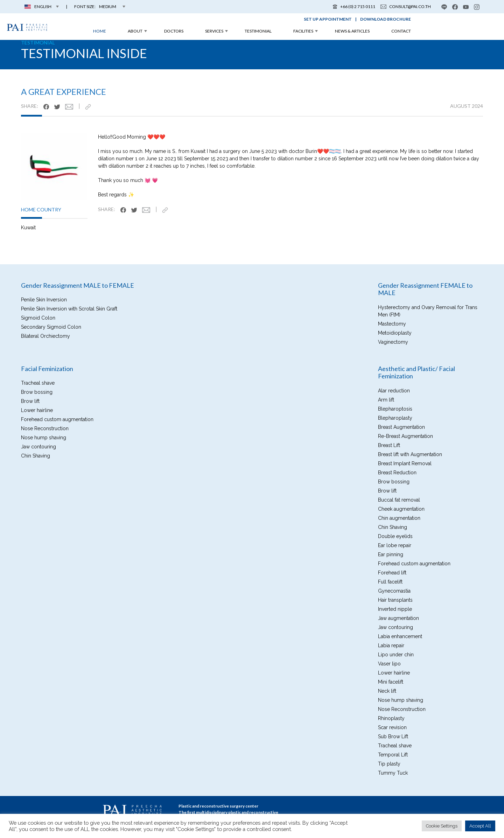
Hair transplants (395, 600)
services (214, 31)
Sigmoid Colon (38, 318)
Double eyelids (395, 536)
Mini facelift (391, 682)
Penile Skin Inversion (44, 300)
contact (401, 31)
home (100, 31)
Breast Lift (389, 445)
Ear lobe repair (395, 545)
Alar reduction (394, 391)
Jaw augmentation (398, 618)
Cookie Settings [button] (442, 826)
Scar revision (392, 727)
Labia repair (391, 645)
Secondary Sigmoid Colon (51, 327)
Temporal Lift (393, 755)
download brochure (386, 19)
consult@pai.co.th (406, 6)
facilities (303, 31)
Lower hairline (37, 410)
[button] (100, 7)
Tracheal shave (38, 383)
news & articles (352, 31)
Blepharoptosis (395, 409)
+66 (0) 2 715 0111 (354, 6)
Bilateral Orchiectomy (45, 336)
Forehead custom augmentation (57, 419)
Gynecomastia (394, 591)
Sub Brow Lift (393, 736)
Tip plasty (389, 764)
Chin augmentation (399, 518)
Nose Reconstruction (45, 428)
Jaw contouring (38, 447)
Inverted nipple (395, 609)
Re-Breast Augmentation (405, 436)
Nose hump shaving (44, 438)
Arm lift (386, 400)
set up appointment (328, 19)
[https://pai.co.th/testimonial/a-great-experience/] (91, 106)
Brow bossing (37, 392)
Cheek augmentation (401, 509)
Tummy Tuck (393, 773)
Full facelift (390, 582)
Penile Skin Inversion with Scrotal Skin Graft (69, 309)
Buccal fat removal (399, 500)
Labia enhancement (400, 636)
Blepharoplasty (395, 418)
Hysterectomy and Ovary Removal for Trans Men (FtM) (428, 311)
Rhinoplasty (391, 718)
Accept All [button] (480, 826)
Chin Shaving (36, 456)
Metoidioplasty (395, 333)
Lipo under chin (396, 655)
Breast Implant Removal (405, 463)
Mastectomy (392, 324)
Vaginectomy (393, 342)
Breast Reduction (397, 473)
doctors (174, 31)
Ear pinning (391, 554)
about (135, 31)
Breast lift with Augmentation (410, 454)
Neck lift (387, 691)
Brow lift (30, 401)
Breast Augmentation (401, 427)
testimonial (258, 31)
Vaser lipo (389, 664)
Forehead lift (392, 573)
